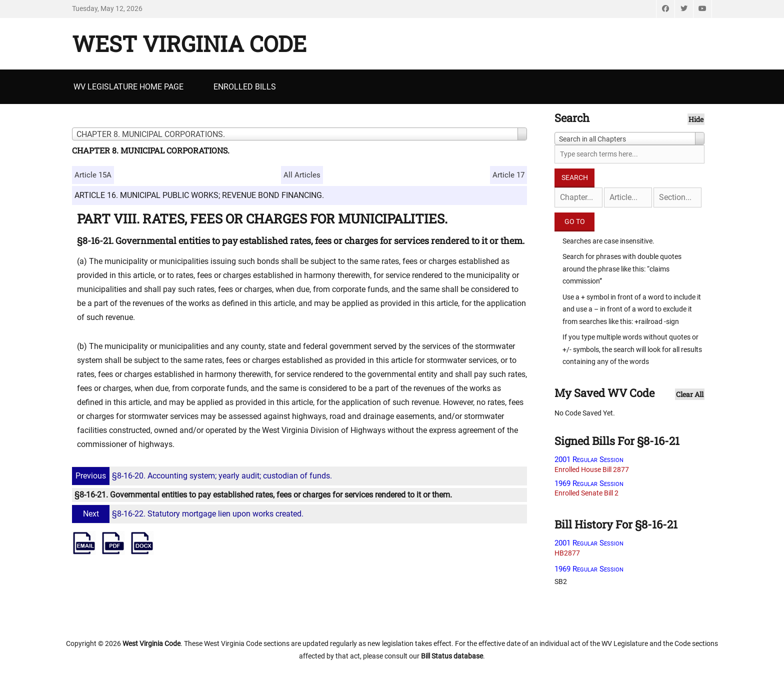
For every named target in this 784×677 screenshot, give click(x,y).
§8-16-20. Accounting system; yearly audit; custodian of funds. (203, 476)
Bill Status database (452, 656)
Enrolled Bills (245, 87)
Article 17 (508, 175)
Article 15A (93, 175)
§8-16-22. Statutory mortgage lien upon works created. (189, 514)
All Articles (302, 175)
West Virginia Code (189, 43)
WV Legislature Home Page (128, 87)
